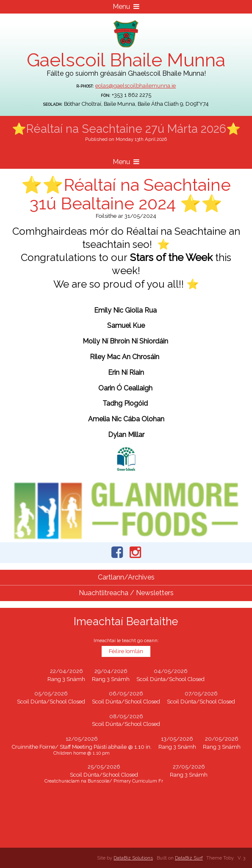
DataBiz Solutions (133, 858)
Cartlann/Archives (126, 577)
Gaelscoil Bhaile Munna (126, 60)
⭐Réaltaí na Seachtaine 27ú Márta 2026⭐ (126, 129)
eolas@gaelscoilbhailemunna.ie (136, 86)
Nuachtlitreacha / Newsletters (126, 593)
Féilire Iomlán (126, 651)
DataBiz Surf (189, 858)
